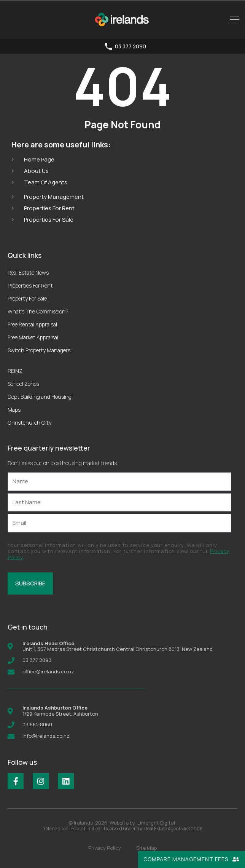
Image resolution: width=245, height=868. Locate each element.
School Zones (23, 384)
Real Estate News (28, 273)
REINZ (15, 371)
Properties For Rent (30, 285)
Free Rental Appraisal (32, 324)
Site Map (146, 848)
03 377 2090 (130, 47)
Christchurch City (29, 423)
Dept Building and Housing (40, 397)
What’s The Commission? (38, 311)
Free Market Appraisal (33, 337)
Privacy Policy (105, 848)
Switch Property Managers (39, 350)
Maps (14, 410)
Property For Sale (27, 298)
